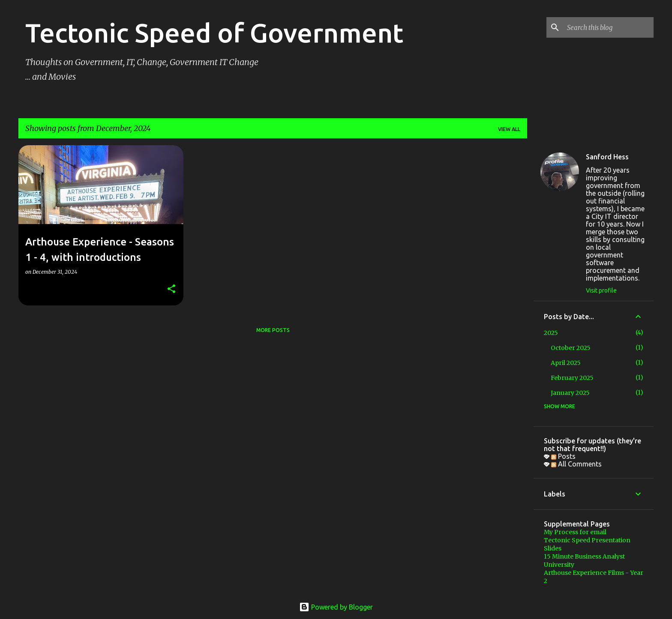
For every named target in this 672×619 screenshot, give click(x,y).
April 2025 (566, 363)
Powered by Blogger (336, 607)
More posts (273, 330)
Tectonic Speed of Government (214, 33)
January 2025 (570, 393)
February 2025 (572, 378)
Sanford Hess (607, 157)
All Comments (576, 464)
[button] (171, 289)
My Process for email (575, 532)
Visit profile (601, 290)
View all (509, 129)
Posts (563, 456)
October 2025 (571, 348)
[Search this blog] (609, 27)
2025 (551, 333)
